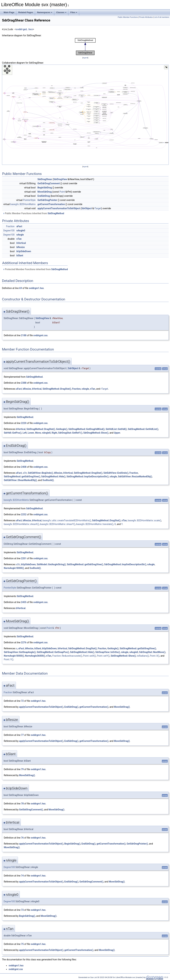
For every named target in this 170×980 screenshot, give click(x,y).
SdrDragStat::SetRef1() (70, 433)
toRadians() (143, 656)
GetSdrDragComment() (31, 810)
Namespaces (45, 12)
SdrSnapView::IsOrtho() (108, 652)
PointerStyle (29, 200)
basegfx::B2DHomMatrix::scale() (145, 520)
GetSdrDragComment (49, 183)
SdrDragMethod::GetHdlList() (143, 429)
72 (22, 701)
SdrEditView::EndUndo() (116, 473)
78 (22, 804)
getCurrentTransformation (51, 204)
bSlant (20, 255)
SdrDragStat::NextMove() (152, 652)
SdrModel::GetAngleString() (51, 564)
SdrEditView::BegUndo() (40, 473)
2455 (24, 602)
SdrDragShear (45, 179)
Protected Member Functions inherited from (35, 269)
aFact (19, 226)
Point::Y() (9, 659)
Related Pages (26, 12)
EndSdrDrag (44, 196)
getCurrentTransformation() (94, 707)
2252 (24, 514)
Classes (61, 12)
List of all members (162, 17)
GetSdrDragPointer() (137, 844)
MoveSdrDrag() (122, 707)
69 (21, 288)
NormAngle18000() (14, 568)
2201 (24, 558)
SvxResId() (48, 480)
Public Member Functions (128, 17)
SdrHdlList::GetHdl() (116, 429)
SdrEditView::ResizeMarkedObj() (135, 477)
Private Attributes (146, 17)
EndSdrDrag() (71, 707)
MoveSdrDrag (45, 192)
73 (22, 910)
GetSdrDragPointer (47, 200)
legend (85, 58)
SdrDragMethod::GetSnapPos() (53, 652)
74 (22, 876)
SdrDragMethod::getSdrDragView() (22, 477)
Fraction (10, 226)
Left (25, 433)
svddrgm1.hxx (24, 29)
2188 (24, 335)
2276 (24, 642)
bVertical (21, 243)
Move (38, 433)
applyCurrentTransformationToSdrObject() (41, 707)
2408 (24, 467)
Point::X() (155, 656)
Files (74, 12)
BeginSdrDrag (45, 188)
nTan (19, 239)
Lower (31, 433)
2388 (24, 383)
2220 (24, 423)
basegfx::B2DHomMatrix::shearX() (21, 524)
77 (22, 735)
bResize (21, 247)
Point (62, 192)
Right (54, 433)
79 (22, 769)
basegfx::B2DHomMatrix (23, 204)
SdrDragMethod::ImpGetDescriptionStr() (88, 477)
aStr (25, 473)
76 (22, 838)
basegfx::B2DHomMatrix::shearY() (58, 524)
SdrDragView (60, 179)
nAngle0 (21, 231)
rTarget (97, 208)
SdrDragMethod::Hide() (53, 477)
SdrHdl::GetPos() (13, 433)
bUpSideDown (24, 251)
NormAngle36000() (35, 656)
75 (22, 944)
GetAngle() (62, 429)
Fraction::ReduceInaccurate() (67, 656)
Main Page (9, 12)
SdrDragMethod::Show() (96, 433)
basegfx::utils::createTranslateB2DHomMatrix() (67, 520)
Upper (117, 433)
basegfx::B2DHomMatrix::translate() (95, 524)
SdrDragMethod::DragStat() (57, 389)
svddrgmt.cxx (40, 335)
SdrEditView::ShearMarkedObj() (20, 480)
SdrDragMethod (56, 213)
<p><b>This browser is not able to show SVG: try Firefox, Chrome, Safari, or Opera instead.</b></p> (85, 47)
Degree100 (9, 231)
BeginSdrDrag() (72, 844)
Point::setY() (103, 656)
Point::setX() (90, 656)
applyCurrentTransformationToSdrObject (59, 208)
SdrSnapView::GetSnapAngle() (20, 652)
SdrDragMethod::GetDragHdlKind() (86, 429)
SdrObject (86, 208)
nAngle (20, 235)
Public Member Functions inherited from (33, 213)
